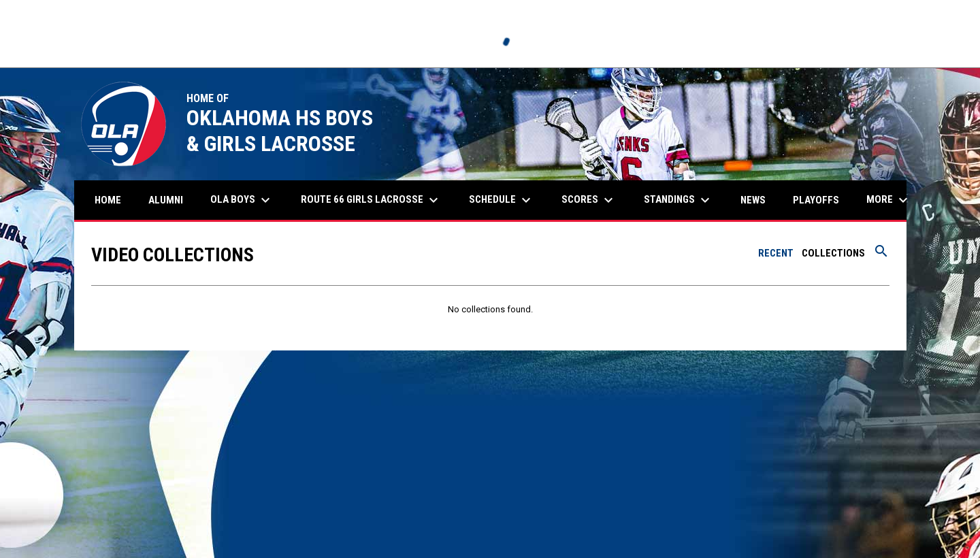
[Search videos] (881, 256)
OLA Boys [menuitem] (242, 200)
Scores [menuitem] (589, 200)
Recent (776, 253)
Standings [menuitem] (679, 200)
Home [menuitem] (108, 200)
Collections (833, 253)
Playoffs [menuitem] (816, 200)
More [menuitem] (889, 200)
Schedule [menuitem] (502, 200)
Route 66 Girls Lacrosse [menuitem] (371, 200)
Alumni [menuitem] (171, 200)
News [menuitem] (753, 200)
